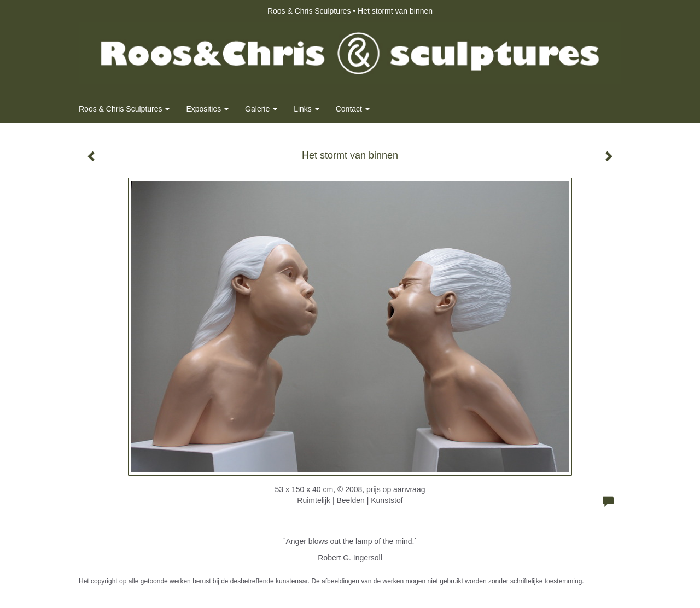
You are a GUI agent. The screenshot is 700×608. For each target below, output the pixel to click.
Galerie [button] (261, 109)
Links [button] (307, 109)
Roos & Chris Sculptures (309, 11)
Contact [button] (353, 109)
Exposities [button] (207, 109)
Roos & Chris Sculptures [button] (124, 109)
